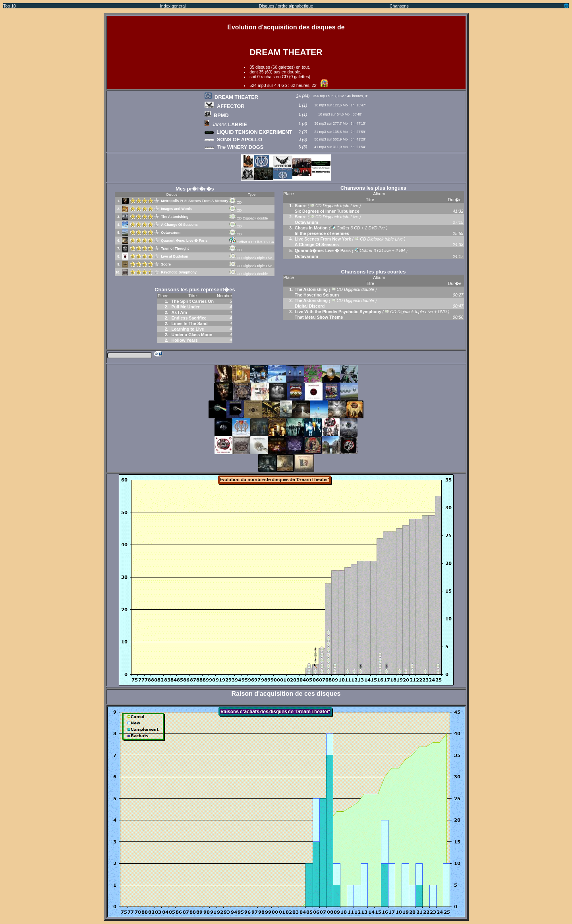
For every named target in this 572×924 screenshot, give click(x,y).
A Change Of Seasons (179, 225)
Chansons (399, 6)
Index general (173, 6)
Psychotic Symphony (179, 272)
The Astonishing (175, 217)
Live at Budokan (175, 256)
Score (166, 264)
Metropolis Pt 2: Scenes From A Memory (194, 201)
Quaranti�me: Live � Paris (184, 241)
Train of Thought (175, 248)
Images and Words (177, 209)
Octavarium (171, 233)
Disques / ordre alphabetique (286, 6)
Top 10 (10, 6)
